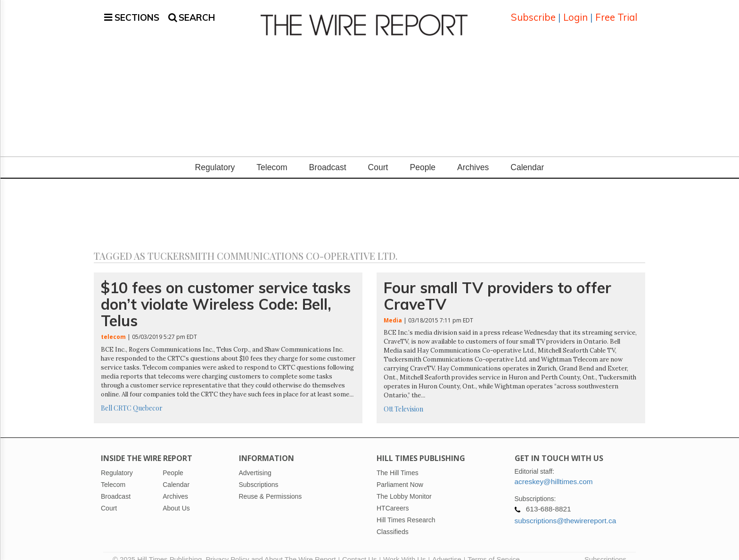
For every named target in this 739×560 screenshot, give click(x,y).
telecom (113, 325)
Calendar (527, 156)
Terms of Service (494, 548)
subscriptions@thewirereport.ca (566, 509)
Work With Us (404, 548)
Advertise (447, 548)
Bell (107, 397)
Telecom (272, 156)
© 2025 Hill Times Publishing (159, 548)
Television (409, 398)
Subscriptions (605, 548)
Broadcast (328, 156)
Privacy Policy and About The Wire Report (271, 548)
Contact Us (359, 548)
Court (378, 156)
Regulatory (215, 156)
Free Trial (616, 12)
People (423, 156)
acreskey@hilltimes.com (554, 470)
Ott (388, 398)
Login (575, 12)
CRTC (123, 397)
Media (393, 309)
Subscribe (533, 12)
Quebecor (148, 397)
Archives (473, 156)
